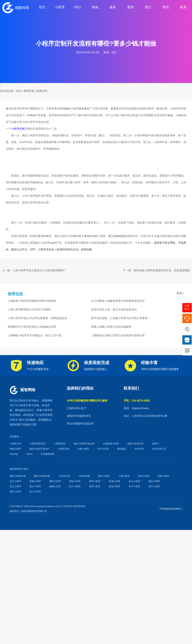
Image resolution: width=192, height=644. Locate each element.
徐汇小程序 (154, 486)
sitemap (14, 454)
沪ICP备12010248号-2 (171, 509)
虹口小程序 (75, 486)
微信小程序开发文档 (84, 444)
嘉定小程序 (154, 481)
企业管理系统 (45, 415)
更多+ (180, 293)
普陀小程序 (95, 486)
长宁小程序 (134, 486)
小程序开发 (24, 405)
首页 (19, 91)
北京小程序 (15, 481)
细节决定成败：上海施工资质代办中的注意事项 (119, 318)
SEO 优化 (24, 420)
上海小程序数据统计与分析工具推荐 (29, 309)
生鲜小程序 (83, 449)
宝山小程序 (15, 486)
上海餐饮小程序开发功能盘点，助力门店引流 (35, 335)
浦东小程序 (15, 492)
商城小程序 (43, 410)
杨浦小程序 (55, 486)
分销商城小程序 (111, 444)
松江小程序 (35, 492)
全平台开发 (103, 449)
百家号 (155, 444)
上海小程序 (124, 476)
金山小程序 (134, 481)
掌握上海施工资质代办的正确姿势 (111, 327)
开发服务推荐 (48, 454)
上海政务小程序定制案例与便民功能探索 (32, 301)
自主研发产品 (159, 449)
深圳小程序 (163, 476)
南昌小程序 (75, 481)
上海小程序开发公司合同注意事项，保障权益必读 (37, 318)
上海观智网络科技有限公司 (33, 511)
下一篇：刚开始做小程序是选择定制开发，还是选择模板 (156, 270)
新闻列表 (29, 91)
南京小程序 (104, 476)
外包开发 (139, 449)
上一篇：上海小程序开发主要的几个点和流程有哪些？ (34, 270)
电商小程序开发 (135, 444)
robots (29, 454)
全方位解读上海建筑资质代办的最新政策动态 (118, 301)
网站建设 (20, 410)
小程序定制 (18, 129)
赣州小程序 (55, 481)
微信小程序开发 (18, 476)
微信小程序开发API (39, 449)
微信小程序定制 (42, 476)
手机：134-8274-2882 (137, 401)
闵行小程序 (35, 486)
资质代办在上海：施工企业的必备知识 (114, 309)
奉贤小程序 (95, 481)
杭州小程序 (144, 476)
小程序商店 (60, 444)
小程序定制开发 (37, 444)
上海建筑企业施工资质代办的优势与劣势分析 (118, 335)
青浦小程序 (115, 481)
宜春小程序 (35, 481)
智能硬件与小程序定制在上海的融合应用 (32, 327)
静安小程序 (115, 486)
